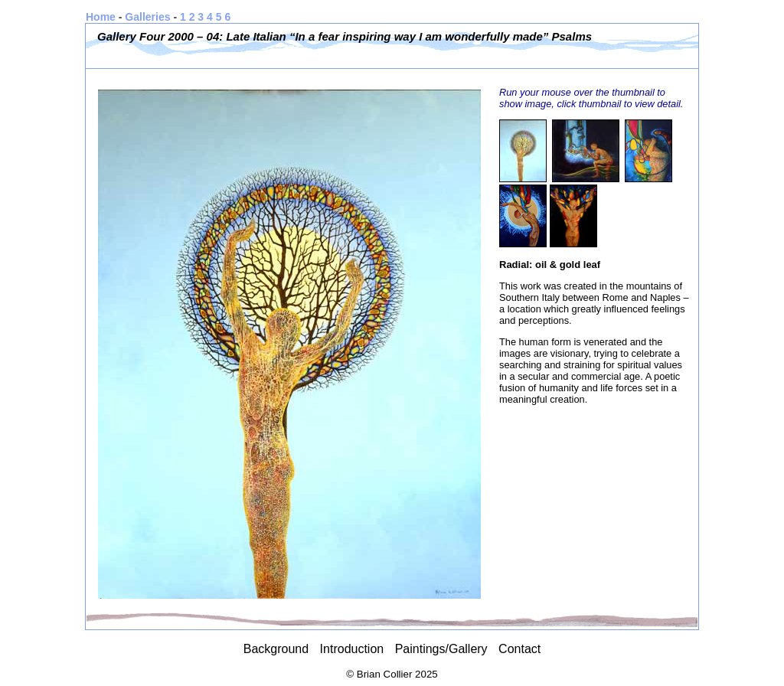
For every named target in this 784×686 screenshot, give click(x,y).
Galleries (147, 17)
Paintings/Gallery (441, 649)
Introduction (352, 649)
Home (101, 17)
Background (276, 649)
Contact (519, 649)
